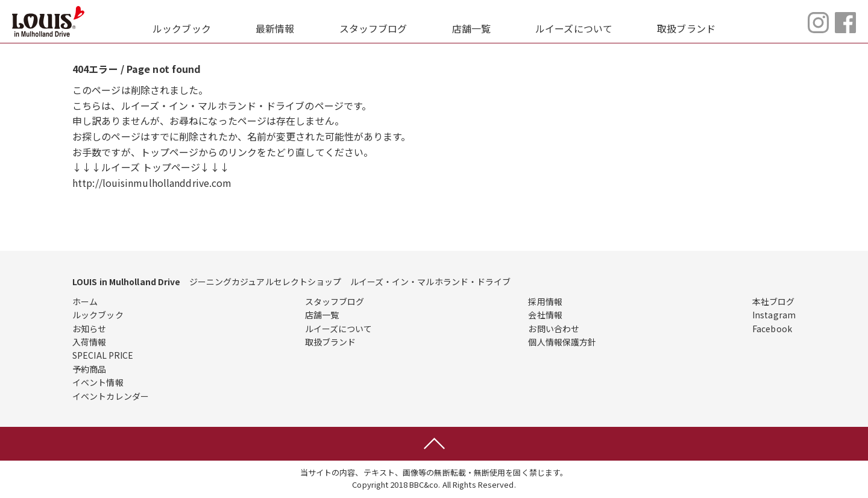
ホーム (85, 301)
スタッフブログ (373, 28)
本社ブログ (774, 301)
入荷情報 (89, 342)
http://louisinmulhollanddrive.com (152, 183)
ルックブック (182, 28)
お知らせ (89, 329)
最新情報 (275, 28)
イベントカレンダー (111, 396)
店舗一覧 (471, 28)
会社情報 (545, 315)
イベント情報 (98, 382)
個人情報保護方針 (562, 342)
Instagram (774, 315)
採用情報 (545, 301)
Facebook (772, 329)
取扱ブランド (686, 28)
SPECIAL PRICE (103, 355)
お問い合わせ (554, 329)
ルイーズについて (574, 28)
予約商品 (89, 369)
